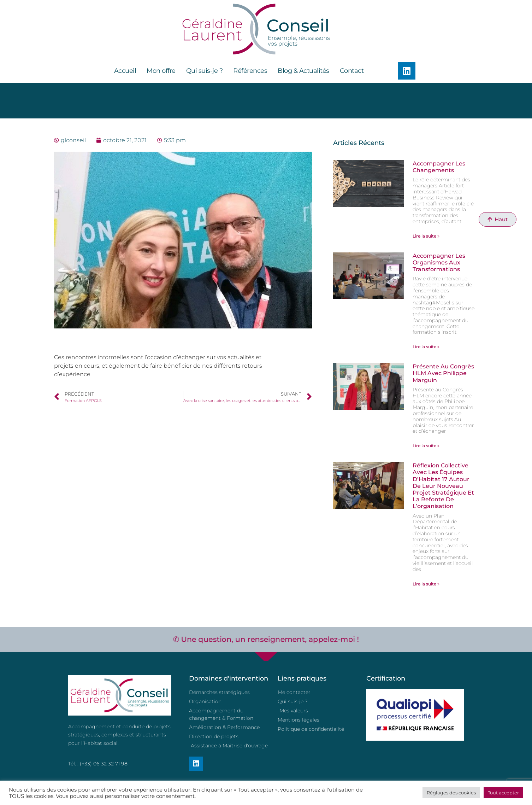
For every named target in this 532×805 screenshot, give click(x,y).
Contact (352, 71)
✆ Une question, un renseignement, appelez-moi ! (266, 639)
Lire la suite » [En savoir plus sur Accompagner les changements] (426, 236)
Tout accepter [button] (503, 793)
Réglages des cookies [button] (451, 793)
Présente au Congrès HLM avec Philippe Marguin (443, 373)
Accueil (125, 71)
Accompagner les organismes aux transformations (439, 262)
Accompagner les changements (439, 167)
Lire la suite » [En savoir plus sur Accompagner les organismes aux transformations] (426, 347)
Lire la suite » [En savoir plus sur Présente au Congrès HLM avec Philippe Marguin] (426, 446)
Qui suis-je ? (205, 71)
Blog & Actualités (303, 71)
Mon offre (161, 71)
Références (250, 71)
